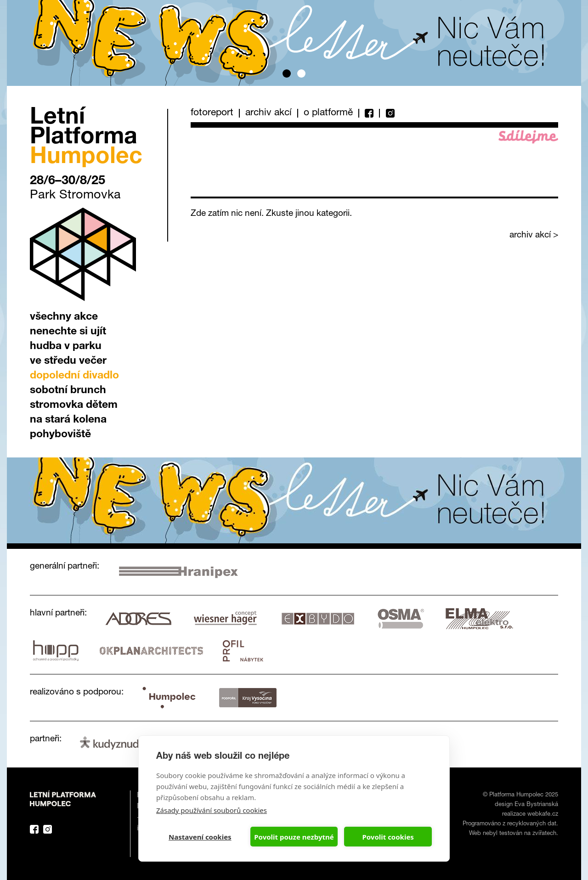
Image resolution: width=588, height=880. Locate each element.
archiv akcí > (534, 235)
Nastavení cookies (200, 837)
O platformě (328, 113)
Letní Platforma (86, 138)
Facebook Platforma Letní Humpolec (34, 829)
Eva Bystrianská (536, 805)
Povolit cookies (388, 837)
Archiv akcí (269, 113)
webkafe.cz (543, 815)
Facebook (369, 113)
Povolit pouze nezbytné (294, 837)
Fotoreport (212, 113)
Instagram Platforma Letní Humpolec (48, 829)
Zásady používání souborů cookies (212, 810)
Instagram (387, 113)
